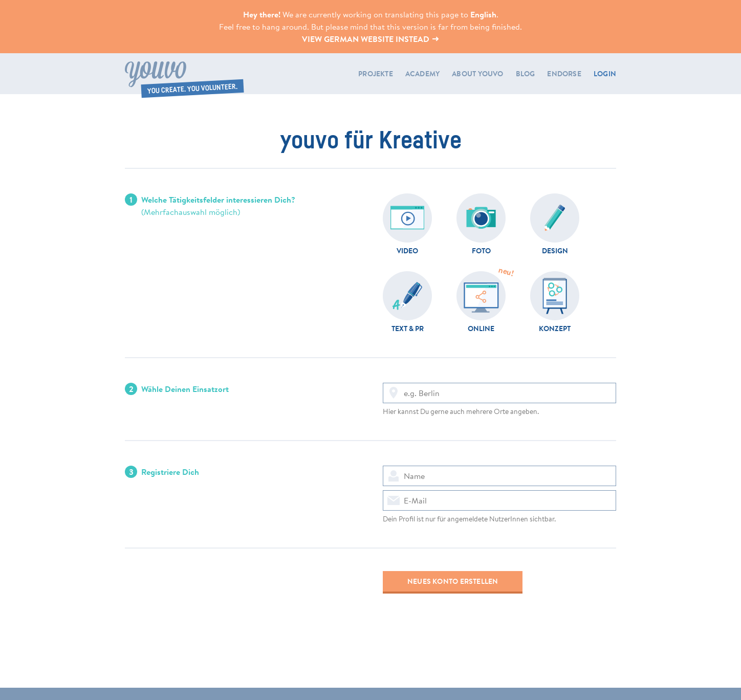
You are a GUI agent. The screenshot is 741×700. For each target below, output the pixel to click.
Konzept (555, 328)
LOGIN (605, 74)
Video (407, 250)
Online (481, 328)
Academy (422, 74)
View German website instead (371, 39)
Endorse (564, 74)
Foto (481, 250)
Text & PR (408, 328)
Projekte (376, 74)
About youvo (477, 74)
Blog (526, 74)
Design (555, 250)
